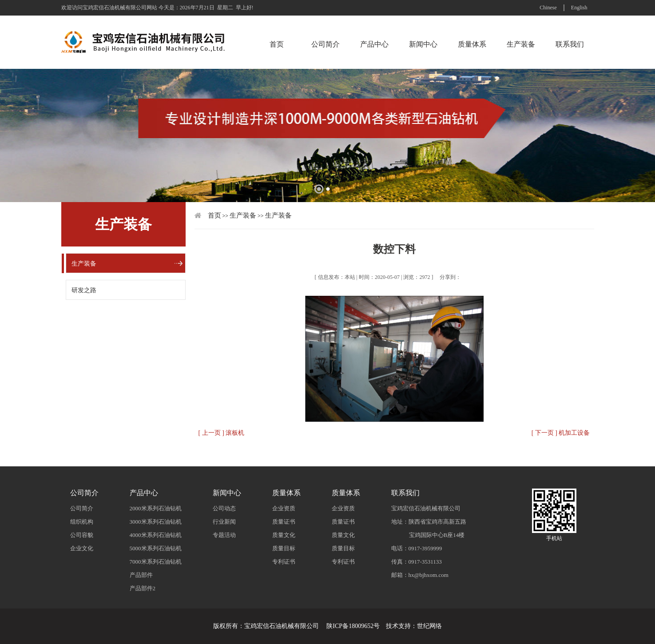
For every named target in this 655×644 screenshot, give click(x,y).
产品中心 (374, 44)
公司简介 (326, 44)
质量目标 (284, 548)
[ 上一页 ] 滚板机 (222, 433)
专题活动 (224, 535)
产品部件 (141, 575)
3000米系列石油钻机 (156, 522)
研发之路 (84, 290)
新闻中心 (423, 44)
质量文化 (284, 535)
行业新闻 (224, 522)
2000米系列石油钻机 (156, 508)
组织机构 (82, 522)
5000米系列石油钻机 (156, 548)
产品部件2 (143, 588)
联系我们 (570, 44)
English (579, 8)
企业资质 (284, 508)
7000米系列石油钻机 (156, 562)
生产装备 (521, 44)
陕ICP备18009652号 (353, 626)
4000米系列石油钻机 (156, 535)
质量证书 (284, 522)
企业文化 (82, 548)
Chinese (548, 8)
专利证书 (284, 562)
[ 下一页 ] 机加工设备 (561, 433)
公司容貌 (82, 535)
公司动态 (224, 508)
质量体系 (472, 44)
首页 (277, 44)
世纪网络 (429, 626)
